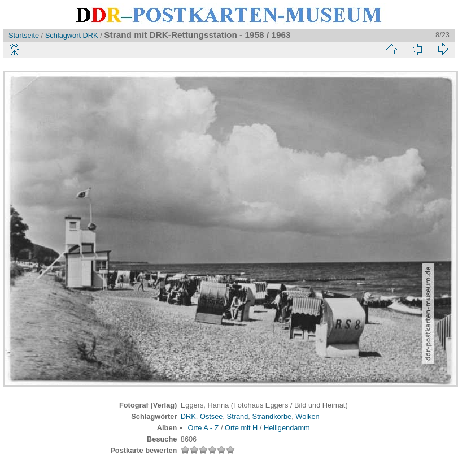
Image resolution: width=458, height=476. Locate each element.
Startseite (24, 35)
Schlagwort (63, 35)
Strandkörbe (272, 416)
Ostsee (211, 416)
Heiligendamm (287, 428)
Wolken (307, 416)
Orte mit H (241, 428)
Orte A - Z (204, 428)
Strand (238, 416)
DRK (91, 35)
